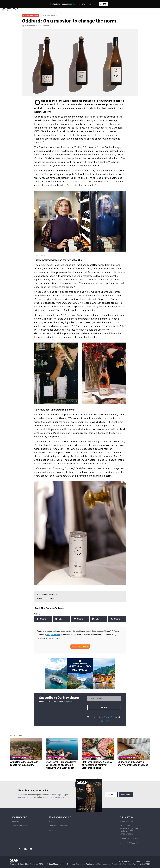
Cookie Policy (105, 721)
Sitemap (147, 861)
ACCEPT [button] (103, 4)
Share (41, 619)
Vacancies (53, 830)
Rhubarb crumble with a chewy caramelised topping (133, 763)
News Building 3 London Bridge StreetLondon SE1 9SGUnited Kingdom (129, 830)
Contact (15, 830)
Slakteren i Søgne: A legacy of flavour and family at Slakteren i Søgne (97, 765)
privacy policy (76, 4)
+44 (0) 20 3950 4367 (130, 838)
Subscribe (126, 795)
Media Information (19, 826)
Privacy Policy (110, 717)
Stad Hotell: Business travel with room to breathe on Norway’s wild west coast (61, 765)
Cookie (137, 861)
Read (111, 795)
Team (51, 821)
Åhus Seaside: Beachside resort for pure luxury (24, 763)
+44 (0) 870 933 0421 (131, 843)
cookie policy (91, 4)
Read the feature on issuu (49, 608)
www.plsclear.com (53, 635)
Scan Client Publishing (58, 826)
